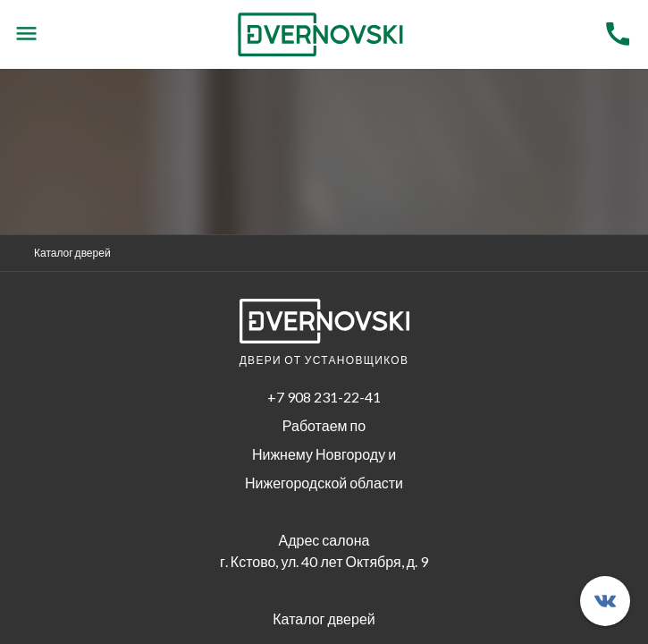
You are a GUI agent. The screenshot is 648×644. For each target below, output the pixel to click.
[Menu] (26, 34)
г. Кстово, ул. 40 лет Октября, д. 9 (324, 561)
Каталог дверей (72, 253)
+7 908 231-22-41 (324, 397)
